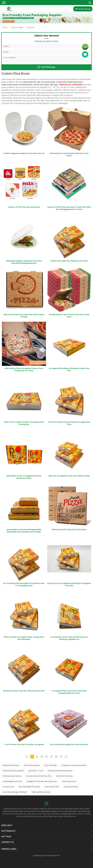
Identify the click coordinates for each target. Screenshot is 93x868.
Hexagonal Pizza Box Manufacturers (42, 781)
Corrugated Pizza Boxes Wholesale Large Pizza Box (69, 369)
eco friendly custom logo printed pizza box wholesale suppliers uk (69, 638)
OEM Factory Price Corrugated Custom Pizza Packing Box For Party (24, 369)
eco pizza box (8, 787)
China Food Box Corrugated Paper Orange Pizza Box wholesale (24, 638)
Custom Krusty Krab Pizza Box (39, 776)
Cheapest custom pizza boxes (74, 765)
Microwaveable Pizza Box (29, 787)
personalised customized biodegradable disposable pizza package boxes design (24, 531)
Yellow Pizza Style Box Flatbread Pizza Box (69, 261)
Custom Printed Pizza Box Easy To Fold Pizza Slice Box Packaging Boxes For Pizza (69, 208)
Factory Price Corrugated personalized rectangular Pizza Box (69, 584)
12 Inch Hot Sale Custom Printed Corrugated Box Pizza (69, 423)
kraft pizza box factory (12, 776)
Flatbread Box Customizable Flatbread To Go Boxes (69, 154)
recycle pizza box (69, 781)
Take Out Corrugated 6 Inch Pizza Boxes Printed (69, 476)
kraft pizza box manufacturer (60, 771)
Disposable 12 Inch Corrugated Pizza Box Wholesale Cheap (24, 477)
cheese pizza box (52, 787)
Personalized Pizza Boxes (13, 771)
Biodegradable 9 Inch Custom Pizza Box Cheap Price (69, 316)
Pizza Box (31, 27)
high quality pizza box (41, 792)
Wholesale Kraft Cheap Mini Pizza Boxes (69, 529)
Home (5, 27)
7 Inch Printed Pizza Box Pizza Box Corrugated (24, 744)
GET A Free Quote (83, 9)
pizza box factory (71, 787)
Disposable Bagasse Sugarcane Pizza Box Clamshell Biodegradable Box (24, 262)
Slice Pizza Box (51, 765)
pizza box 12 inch (36, 771)
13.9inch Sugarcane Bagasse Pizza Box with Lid (24, 153)
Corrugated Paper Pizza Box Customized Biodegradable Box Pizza (69, 692)
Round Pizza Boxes (32, 765)
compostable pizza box (12, 781)
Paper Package (17, 27)
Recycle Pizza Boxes (11, 765)
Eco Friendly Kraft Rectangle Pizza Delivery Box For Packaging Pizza (24, 584)
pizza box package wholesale (15, 792)
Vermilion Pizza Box (64, 776)
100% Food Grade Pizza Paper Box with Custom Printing (24, 316)
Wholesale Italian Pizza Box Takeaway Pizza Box (24, 691)
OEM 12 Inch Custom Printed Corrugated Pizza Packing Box (24, 423)
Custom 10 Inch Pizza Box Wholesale (24, 207)
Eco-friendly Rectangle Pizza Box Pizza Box (69, 744)
